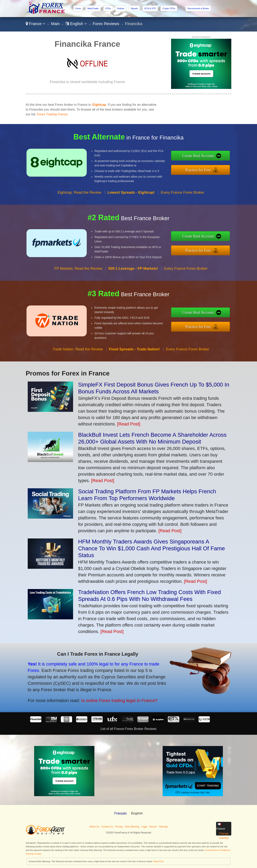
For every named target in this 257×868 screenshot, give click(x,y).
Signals (134, 8)
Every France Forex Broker (183, 197)
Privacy (119, 827)
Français (120, 813)
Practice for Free (203, 169)
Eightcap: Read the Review (79, 197)
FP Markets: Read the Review (78, 273)
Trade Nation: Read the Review (78, 354)
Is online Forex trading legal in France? (112, 698)
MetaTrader (93, 8)
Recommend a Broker (198, 8)
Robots (121, 8)
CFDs (108, 8)
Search (153, 827)
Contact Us (107, 827)
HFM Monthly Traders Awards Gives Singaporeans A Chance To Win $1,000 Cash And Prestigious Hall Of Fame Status (151, 548)
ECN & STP (150, 8)
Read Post (159, 861)
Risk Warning (132, 827)
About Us (94, 827)
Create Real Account (203, 156)
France (35, 24)
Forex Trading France (52, 114)
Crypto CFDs (169, 8)
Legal (144, 827)
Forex (78, 8)
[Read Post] (129, 424)
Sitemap (163, 827)
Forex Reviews (106, 24)
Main (55, 24)
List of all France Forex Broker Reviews (128, 729)
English (76, 24)
